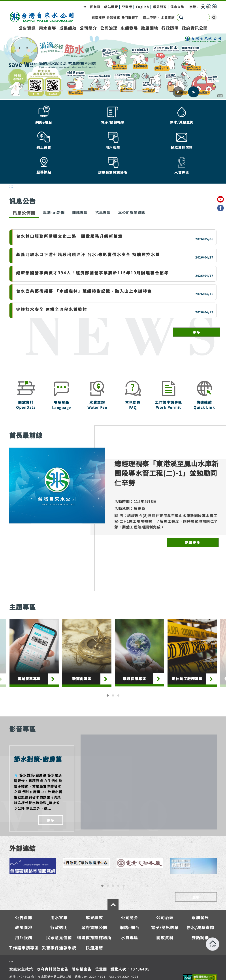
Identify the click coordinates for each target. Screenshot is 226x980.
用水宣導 (47, 28)
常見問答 (160, 7)
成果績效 (68, 28)
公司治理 (109, 28)
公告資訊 (27, 28)
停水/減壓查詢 (200, 898)
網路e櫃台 (130, 898)
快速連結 (94, 919)
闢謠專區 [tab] (80, 183)
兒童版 (127, 7)
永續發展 (129, 28)
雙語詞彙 (200, 908)
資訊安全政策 (21, 940)
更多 (197, 303)
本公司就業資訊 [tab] (132, 183)
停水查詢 (177, 7)
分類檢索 (113, 17)
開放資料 (165, 908)
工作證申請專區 (24, 919)
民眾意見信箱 (59, 908)
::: (84, 7)
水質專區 (130, 908)
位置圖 (101, 940)
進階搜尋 (98, 17)
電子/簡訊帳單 (165, 898)
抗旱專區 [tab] (103, 183)
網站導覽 (111, 7)
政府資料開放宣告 (53, 940)
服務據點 (152, 965)
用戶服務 (24, 908)
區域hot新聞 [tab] (54, 183)
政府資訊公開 (195, 28)
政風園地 (150, 28)
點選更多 (193, 513)
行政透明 (170, 28)
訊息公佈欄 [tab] (24, 183)
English (143, 7)
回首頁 (95, 7)
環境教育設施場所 (94, 908)
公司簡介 (88, 28)
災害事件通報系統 (59, 919)
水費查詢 (168, 17)
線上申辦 (150, 17)
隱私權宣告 (82, 940)
